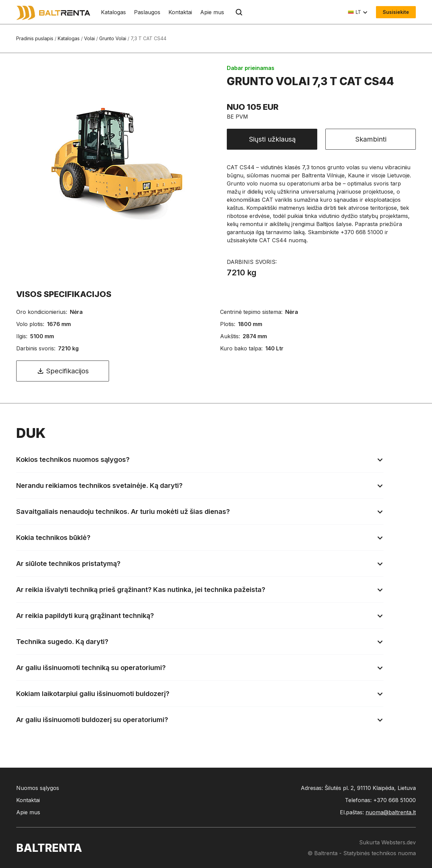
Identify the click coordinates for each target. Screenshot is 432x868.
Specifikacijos (63, 371)
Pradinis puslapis (35, 38)
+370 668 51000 (395, 800)
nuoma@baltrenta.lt (391, 812)
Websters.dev (399, 842)
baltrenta (49, 848)
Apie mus (212, 12)
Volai (89, 38)
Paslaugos (147, 12)
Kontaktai (180, 12)
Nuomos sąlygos (38, 788)
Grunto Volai (113, 38)
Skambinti (371, 139)
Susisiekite (396, 12)
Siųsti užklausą (272, 139)
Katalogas (113, 12)
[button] (358, 12)
